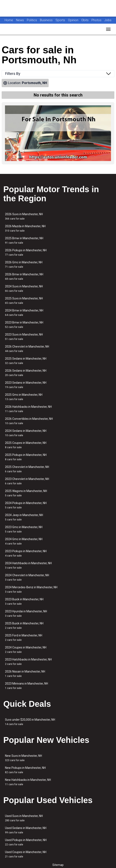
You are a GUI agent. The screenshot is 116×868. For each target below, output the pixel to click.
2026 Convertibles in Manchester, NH (29, 421)
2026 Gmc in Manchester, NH (24, 264)
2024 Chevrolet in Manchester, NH (27, 577)
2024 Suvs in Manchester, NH (24, 289)
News (20, 20)
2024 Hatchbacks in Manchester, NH (28, 565)
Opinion (74, 20)
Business (47, 20)
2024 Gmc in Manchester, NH (24, 541)
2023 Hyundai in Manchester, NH (26, 613)
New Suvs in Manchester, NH (23, 758)
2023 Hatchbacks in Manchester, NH (28, 662)
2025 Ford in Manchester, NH (24, 638)
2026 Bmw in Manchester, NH (24, 277)
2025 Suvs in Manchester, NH (24, 301)
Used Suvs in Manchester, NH (24, 818)
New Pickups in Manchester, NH (25, 770)
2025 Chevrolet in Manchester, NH (27, 469)
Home (9, 20)
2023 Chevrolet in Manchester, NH (27, 481)
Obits (85, 20)
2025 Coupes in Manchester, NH (26, 445)
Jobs (108, 20)
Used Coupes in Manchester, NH (26, 854)
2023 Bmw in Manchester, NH (24, 325)
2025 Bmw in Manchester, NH (24, 240)
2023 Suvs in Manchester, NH (24, 337)
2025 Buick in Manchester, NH (24, 626)
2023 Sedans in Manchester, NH (26, 385)
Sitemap (58, 865)
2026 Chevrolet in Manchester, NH (27, 349)
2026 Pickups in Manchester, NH (26, 252)
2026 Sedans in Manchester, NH (26, 373)
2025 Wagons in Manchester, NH (26, 493)
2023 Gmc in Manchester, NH (24, 529)
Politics (32, 20)
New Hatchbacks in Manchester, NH (28, 782)
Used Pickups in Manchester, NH (26, 842)
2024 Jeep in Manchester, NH (24, 517)
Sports (61, 20)
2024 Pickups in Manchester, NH (26, 505)
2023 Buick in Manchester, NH (24, 601)
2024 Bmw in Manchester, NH (24, 313)
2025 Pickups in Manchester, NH (26, 457)
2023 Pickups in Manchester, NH (26, 553)
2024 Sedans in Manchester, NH (26, 433)
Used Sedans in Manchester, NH (26, 830)
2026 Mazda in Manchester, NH (25, 228)
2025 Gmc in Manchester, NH (24, 397)
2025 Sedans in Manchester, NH (26, 361)
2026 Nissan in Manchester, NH (25, 674)
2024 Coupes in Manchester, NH (26, 650)
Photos (97, 20)
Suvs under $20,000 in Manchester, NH (30, 722)
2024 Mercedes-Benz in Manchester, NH (31, 589)
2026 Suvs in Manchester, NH (24, 216)
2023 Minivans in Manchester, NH (27, 686)
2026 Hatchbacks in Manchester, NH (28, 409)
